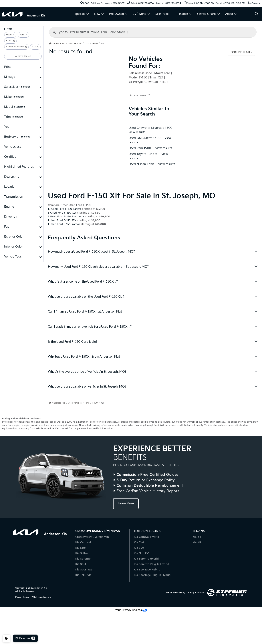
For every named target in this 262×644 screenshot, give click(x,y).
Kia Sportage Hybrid (147, 570)
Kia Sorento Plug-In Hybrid (151, 564)
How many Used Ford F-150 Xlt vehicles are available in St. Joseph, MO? (98, 266)
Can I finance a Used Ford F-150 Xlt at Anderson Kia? (85, 311)
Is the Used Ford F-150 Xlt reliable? (73, 341)
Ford (22, 35)
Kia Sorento (83, 559)
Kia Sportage (84, 570)
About (229, 14)
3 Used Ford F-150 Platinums (66, 217)
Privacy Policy (22, 597)
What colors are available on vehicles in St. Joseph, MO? (87, 386)
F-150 (9, 41)
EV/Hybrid (140, 14)
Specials (80, 14)
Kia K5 (197, 542)
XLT (34, 47)
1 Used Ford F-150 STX (62, 220)
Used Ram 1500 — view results (150, 148)
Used (9, 35)
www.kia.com (44, 597)
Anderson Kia (40, 588)
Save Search (23, 56)
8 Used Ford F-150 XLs (62, 213)
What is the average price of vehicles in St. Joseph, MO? (87, 371)
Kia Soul (81, 564)
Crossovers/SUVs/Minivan (92, 537)
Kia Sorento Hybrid (146, 559)
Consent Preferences (7, 638)
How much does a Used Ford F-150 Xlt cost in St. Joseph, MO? (91, 251)
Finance (183, 14)
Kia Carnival (83, 542)
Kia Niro (81, 548)
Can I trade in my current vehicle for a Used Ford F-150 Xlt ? (90, 326)
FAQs (33, 597)
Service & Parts (207, 14)
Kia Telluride (83, 575)
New (97, 14)
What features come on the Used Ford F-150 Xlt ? (83, 281)
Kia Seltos (82, 553)
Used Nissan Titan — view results (152, 164)
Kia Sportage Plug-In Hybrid (152, 575)
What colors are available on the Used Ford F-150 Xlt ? (86, 296)
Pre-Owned (116, 14)
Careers (254, 3)
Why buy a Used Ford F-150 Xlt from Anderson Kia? (84, 356)
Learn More (126, 504)
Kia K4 (197, 537)
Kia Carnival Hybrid (146, 537)
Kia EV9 (139, 548)
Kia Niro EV (141, 553)
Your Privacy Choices (131, 610)
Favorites (25, 638)
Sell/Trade (162, 14)
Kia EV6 (139, 542)
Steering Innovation (196, 593)
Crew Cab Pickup (15, 47)
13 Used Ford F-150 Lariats (65, 209)
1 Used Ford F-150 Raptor (64, 224)
